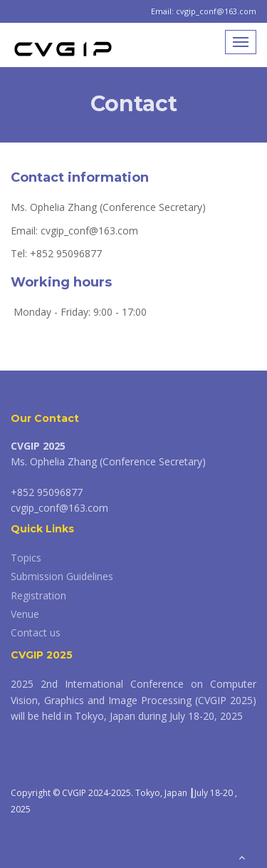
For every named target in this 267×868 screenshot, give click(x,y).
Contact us (36, 632)
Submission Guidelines (62, 576)
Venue (25, 614)
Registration (38, 595)
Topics (26, 558)
